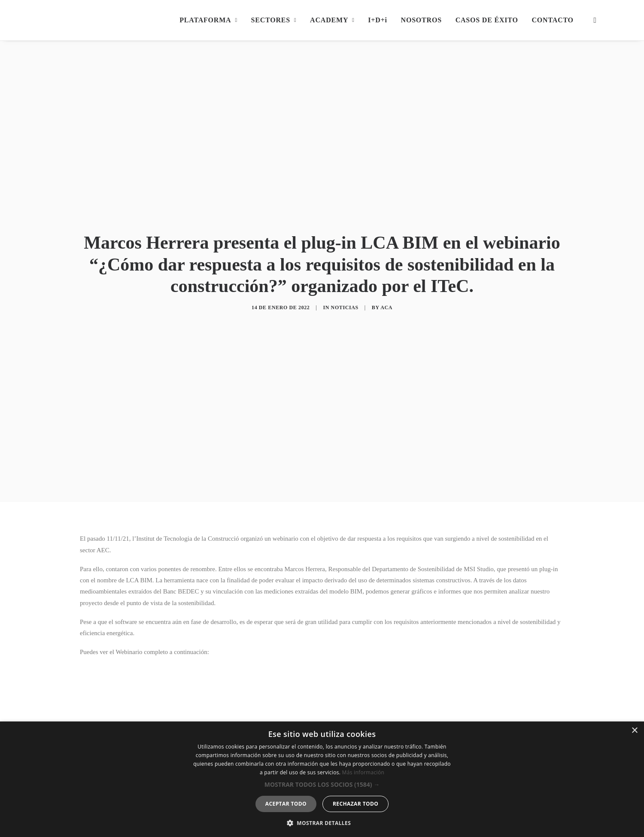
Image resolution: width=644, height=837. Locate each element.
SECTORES (274, 20)
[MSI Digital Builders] (119, 20)
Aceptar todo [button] (286, 804)
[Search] (593, 20)
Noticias (345, 282)
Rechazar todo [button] (355, 804)
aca (386, 282)
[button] (322, 784)
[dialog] (322, 779)
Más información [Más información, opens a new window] (363, 772)
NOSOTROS (421, 20)
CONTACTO (552, 20)
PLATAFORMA (208, 20)
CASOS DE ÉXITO (487, 20)
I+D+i (377, 20)
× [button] (634, 731)
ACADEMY (332, 20)
